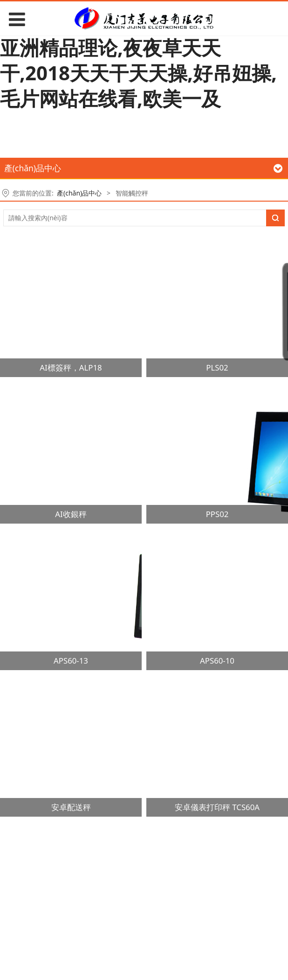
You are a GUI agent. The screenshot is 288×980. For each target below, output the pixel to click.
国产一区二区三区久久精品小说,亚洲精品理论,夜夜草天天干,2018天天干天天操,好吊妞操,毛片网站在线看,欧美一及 (140, 60)
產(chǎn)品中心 (79, 193)
